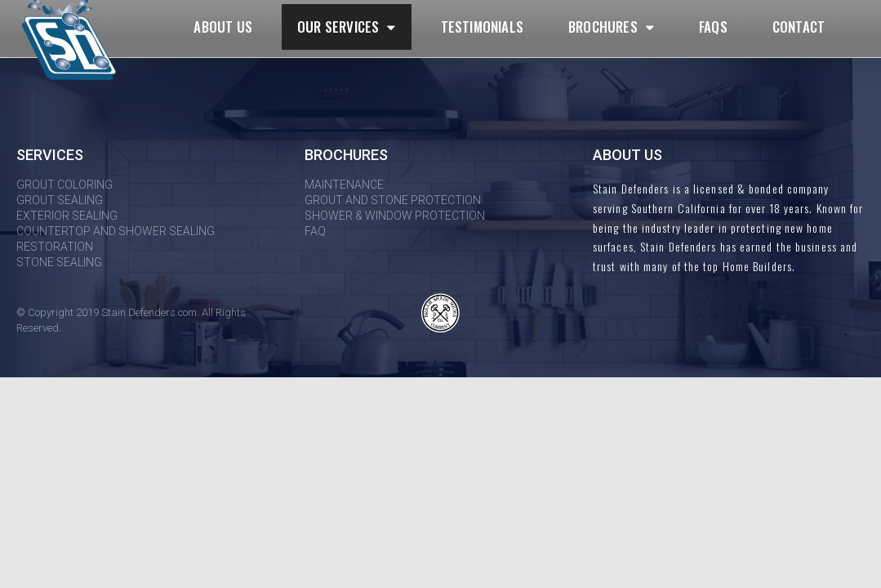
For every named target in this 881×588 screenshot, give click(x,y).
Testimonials (482, 27)
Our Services (347, 27)
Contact (799, 27)
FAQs (713, 27)
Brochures (611, 27)
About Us (223, 27)
